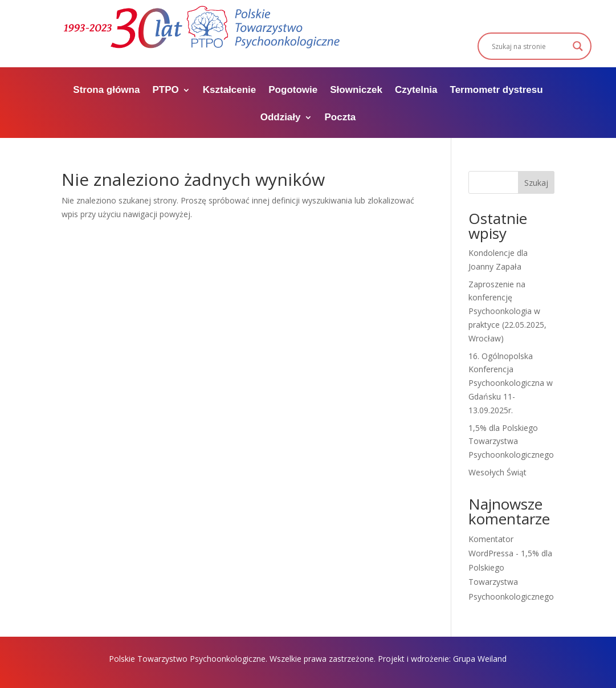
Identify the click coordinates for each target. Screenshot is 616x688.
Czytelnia (416, 91)
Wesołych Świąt (497, 472)
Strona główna (106, 91)
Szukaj (536, 183)
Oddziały (281, 118)
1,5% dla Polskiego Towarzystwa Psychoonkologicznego (511, 441)
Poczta (340, 118)
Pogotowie (293, 91)
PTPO (165, 91)
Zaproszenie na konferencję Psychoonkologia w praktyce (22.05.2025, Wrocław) (507, 311)
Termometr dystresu (497, 91)
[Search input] (529, 46)
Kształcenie (230, 91)
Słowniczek (356, 91)
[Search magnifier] (578, 46)
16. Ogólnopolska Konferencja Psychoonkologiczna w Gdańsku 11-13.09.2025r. (511, 383)
